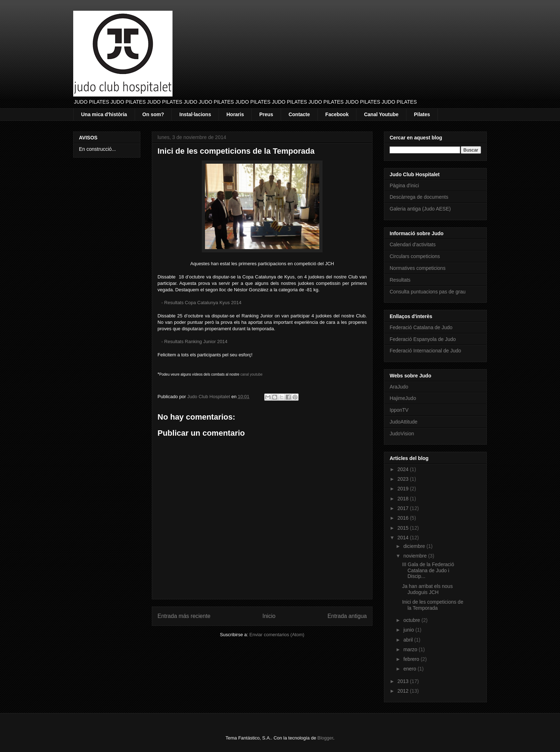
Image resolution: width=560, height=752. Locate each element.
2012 (404, 691)
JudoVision (402, 434)
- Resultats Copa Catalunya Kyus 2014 (201, 303)
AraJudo (399, 387)
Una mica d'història (104, 114)
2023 (404, 479)
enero (410, 669)
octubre (412, 620)
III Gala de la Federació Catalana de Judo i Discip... (428, 570)
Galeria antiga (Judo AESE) (420, 209)
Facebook (337, 114)
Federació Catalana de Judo (421, 327)
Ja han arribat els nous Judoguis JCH (427, 589)
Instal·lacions (195, 114)
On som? (153, 114)
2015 (404, 528)
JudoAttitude (404, 422)
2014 (404, 538)
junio (409, 630)
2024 (404, 469)
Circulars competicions (415, 256)
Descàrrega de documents (419, 197)
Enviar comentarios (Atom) (277, 635)
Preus (266, 114)
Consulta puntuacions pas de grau (427, 292)
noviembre (416, 556)
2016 (404, 518)
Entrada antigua (347, 616)
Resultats (400, 280)
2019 (404, 489)
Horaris (235, 114)
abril (409, 640)
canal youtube (251, 374)
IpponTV (399, 410)
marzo (411, 649)
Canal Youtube (381, 114)
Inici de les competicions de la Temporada (433, 605)
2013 (404, 681)
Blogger (325, 738)
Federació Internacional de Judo (425, 351)
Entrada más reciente (184, 616)
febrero (412, 659)
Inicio (269, 616)
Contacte (299, 114)
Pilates (422, 114)
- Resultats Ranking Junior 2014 (194, 342)
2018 (404, 499)
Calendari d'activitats (413, 244)
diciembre (415, 546)
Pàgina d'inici (404, 185)
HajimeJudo (403, 398)
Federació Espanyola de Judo (423, 339)
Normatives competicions (417, 268)
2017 (404, 508)
